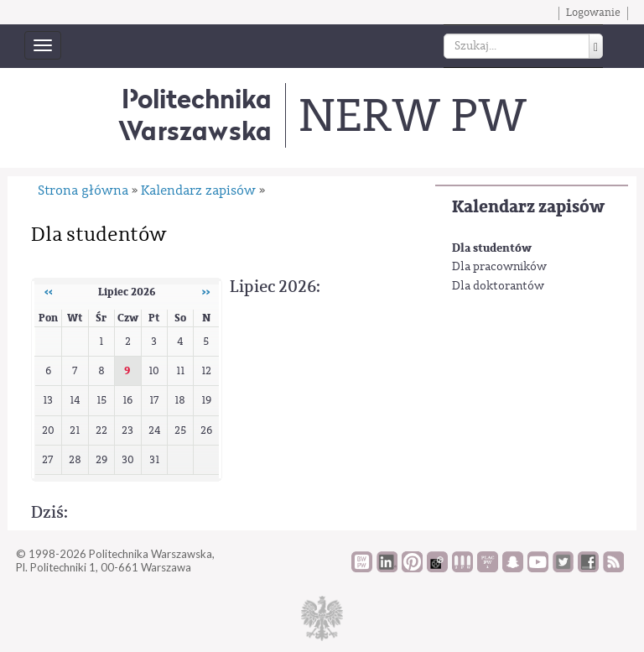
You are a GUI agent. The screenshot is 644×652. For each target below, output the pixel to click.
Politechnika (195, 115)
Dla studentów (492, 248)
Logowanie (593, 13)
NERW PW (412, 116)
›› (206, 292)
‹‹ (49, 292)
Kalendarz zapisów (528, 207)
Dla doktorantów (498, 286)
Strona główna (83, 190)
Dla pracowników (499, 267)
